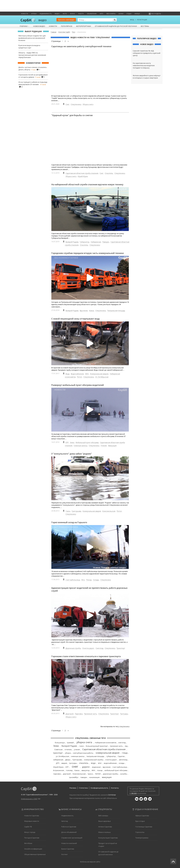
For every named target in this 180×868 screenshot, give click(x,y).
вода (93, 763)
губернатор (111, 756)
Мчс (83, 580)
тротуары (73, 763)
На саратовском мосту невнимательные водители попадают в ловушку (144, 65)
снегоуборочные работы (83, 753)
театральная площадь (95, 756)
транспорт (58, 753)
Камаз (91, 311)
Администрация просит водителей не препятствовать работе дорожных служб (89, 589)
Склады (96, 580)
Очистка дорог (88, 648)
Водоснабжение (77, 374)
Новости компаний (69, 843)
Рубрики (25, 26)
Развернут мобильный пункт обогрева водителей (78, 385)
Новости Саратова (32, 816)
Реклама (73, 788)
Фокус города (30, 832)
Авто (101, 14)
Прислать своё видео (66, 20)
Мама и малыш (105, 832)
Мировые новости (32, 821)
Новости (25, 14)
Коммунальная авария (99, 374)
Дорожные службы (73, 648)
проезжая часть (116, 746)
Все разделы (155, 14)
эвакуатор (85, 770)
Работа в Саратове (69, 827)
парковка (57, 774)
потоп (98, 774)
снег (75, 766)
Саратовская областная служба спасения (82, 173)
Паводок (106, 242)
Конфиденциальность (99, 788)
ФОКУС (73, 14)
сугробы (124, 774)
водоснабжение (110, 763)
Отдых (129, 14)
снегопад (122, 743)
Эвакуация (112, 446)
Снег (67, 104)
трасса (90, 774)
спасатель (84, 763)
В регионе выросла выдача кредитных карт (29, 47)
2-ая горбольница (73, 580)
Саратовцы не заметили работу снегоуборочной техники (81, 46)
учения (77, 749)
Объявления (92, 14)
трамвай (70, 743)
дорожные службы (111, 774)
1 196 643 (133, 793)
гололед (69, 770)
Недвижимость (46, 14)
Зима (72, 443)
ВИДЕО (43, 20)
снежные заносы (78, 756)
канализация (94, 777)
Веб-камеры (111, 14)
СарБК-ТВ (28, 827)
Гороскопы (140, 832)
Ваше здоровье (105, 821)
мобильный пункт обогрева (116, 770)
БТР (67, 443)
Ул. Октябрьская (102, 377)
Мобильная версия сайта (90, 862)
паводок (84, 777)
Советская (58, 749)
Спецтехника (76, 104)
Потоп (79, 377)
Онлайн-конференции (33, 849)
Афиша (137, 14)
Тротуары (124, 714)
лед (126, 746)
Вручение (84, 311)
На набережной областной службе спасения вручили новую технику (87, 184)
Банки (121, 14)
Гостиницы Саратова (144, 827)
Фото (65, 14)
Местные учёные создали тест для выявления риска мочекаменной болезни (32, 38)
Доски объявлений (69, 832)
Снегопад (99, 648)
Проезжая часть (90, 714)
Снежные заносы (81, 446)
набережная (58, 760)
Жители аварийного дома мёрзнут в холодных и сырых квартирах (147, 77)
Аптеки (34, 14)
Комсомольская (109, 511)
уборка (68, 753)
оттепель (68, 749)
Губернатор (85, 242)
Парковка (79, 714)
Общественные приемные (35, 854)
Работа (81, 14)
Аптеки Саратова (105, 827)
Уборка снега (88, 104)
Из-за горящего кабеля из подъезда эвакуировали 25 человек (33, 83)
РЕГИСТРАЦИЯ (142, 20)
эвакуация (107, 777)
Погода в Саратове (32, 838)
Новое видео (39, 26)
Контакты (115, 788)
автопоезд (123, 760)
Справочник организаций (72, 838)
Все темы (145, 26)
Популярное (67, 26)
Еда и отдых (140, 821)
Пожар (89, 580)
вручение (107, 767)
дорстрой (67, 774)
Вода (67, 374)
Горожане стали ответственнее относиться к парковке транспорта (86, 656)
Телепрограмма (142, 838)
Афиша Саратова (142, 816)
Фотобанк (28, 843)
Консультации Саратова (108, 838)
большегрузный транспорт (97, 746)
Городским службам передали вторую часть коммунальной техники (88, 253)
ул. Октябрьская (62, 756)
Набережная (96, 242)
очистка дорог (111, 760)
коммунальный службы (94, 760)
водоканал (96, 767)
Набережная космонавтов (106, 743)
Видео (57, 14)
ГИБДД (125, 753)
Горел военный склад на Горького (69, 522)
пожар (100, 770)
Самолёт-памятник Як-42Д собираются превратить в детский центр (147, 53)
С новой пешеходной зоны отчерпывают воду (76, 319)
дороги (86, 767)
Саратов (121, 756)
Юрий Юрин (83, 176)
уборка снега (84, 742)
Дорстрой (69, 714)
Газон (68, 511)
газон (81, 746)
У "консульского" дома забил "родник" (72, 454)
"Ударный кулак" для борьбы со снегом (72, 115)
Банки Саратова (68, 849)
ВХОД (132, 20)
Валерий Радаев (72, 242)
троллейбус (74, 777)
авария (64, 763)
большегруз (60, 743)
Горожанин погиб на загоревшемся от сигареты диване (33, 76)
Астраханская (58, 770)
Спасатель (109, 173)
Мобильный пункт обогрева (87, 443)
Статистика (83, 788)
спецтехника (124, 726)
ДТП (58, 763)
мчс (100, 763)
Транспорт (121, 648)
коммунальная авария (108, 753)
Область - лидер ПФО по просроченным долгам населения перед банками (32, 55)
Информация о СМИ (29, 799)
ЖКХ (87, 374)
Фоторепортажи (84, 26)
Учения (104, 446)
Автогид (65, 821)
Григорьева (76, 511)
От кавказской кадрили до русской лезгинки (116, 26)
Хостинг (65, 854)
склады (122, 763)
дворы (68, 760)
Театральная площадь (116, 311)
